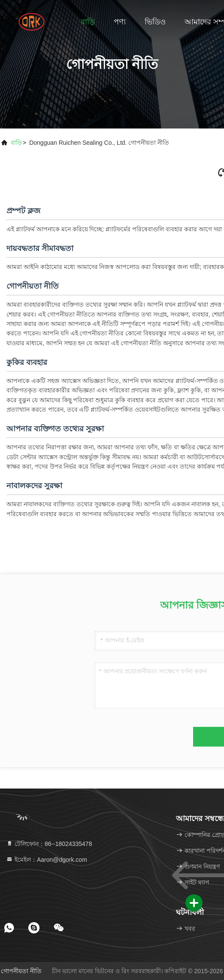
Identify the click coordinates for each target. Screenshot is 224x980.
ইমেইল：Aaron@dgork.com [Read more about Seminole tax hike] (47, 860)
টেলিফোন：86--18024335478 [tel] (49, 844)
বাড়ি (88, 22)
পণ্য (120, 22)
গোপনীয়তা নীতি (21, 971)
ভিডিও (155, 22)
